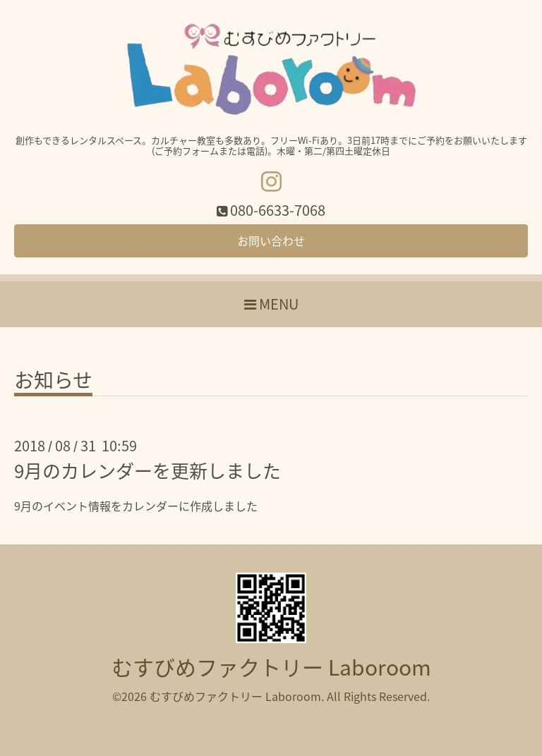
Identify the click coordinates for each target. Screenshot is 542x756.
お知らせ (53, 382)
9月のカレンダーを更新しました (147, 470)
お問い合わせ (271, 240)
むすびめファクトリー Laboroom (271, 667)
